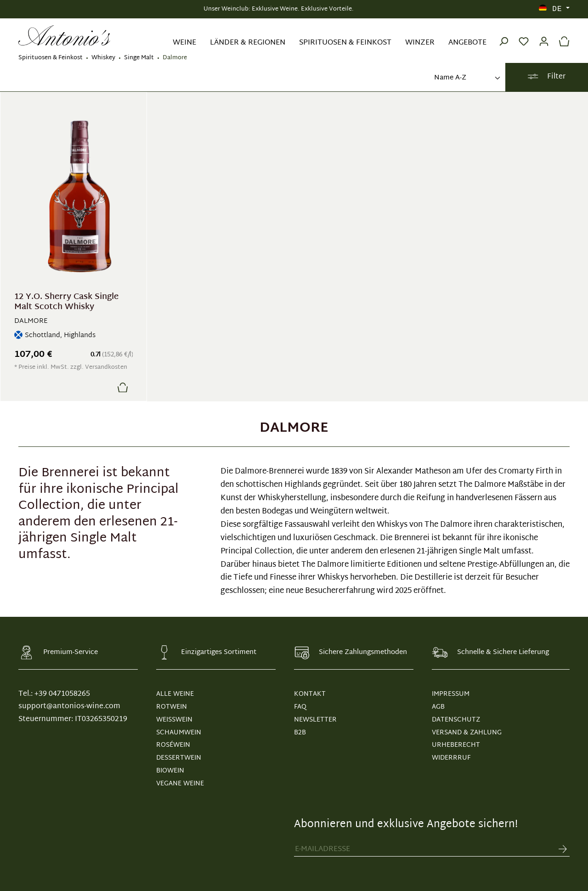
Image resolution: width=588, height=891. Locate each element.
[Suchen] (503, 35)
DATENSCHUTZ (456, 720)
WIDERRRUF (451, 758)
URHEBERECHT (456, 745)
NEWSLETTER (315, 720)
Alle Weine (175, 694)
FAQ (300, 707)
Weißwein (174, 720)
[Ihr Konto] (544, 35)
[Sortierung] (466, 78)
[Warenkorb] (562, 35)
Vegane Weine (180, 784)
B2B (300, 733)
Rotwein (172, 707)
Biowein (170, 771)
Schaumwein (179, 733)
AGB (438, 707)
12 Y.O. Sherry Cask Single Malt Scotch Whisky (66, 302)
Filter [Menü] (546, 77)
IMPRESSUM (451, 694)
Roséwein (173, 745)
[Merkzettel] (524, 35)
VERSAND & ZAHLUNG (467, 733)
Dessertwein (179, 758)
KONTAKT (310, 694)
